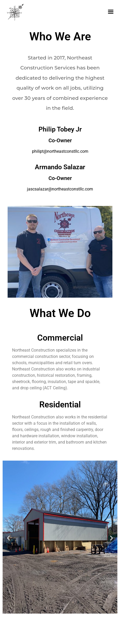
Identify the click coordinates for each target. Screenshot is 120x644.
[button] (9, 538)
